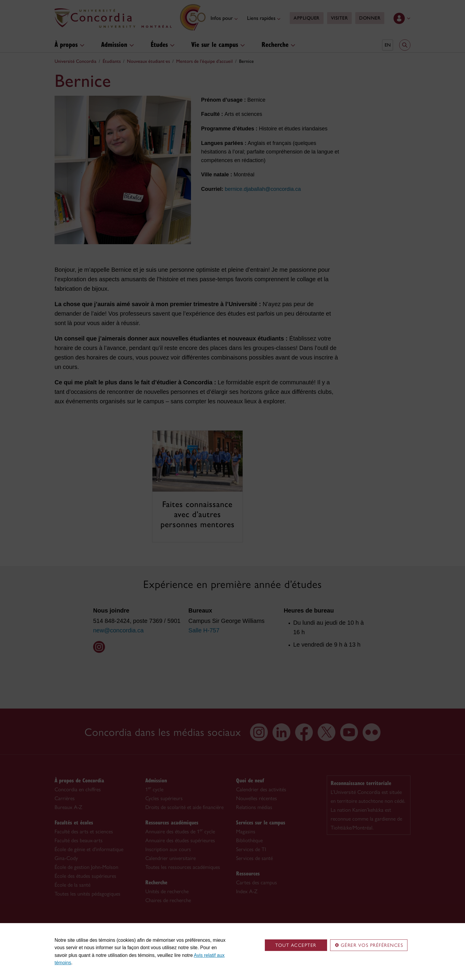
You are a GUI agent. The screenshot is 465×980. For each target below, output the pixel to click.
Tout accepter (296, 945)
